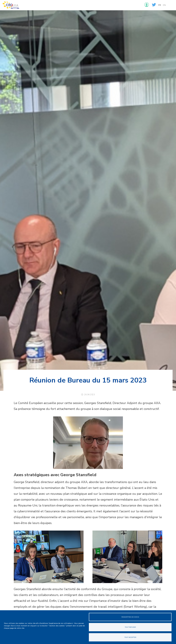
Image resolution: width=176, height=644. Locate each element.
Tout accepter (130, 637)
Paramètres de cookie (130, 617)
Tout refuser (130, 627)
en (164, 5)
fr (160, 5)
